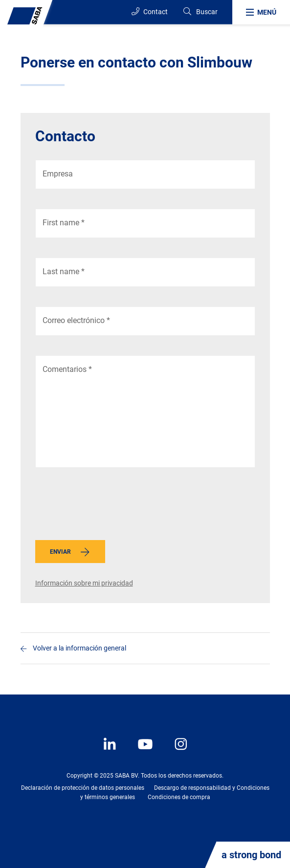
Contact (150, 11)
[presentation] (110, 506)
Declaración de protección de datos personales (83, 788)
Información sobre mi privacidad (84, 583)
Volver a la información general (79, 648)
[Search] (200, 12)
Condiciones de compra (179, 797)
